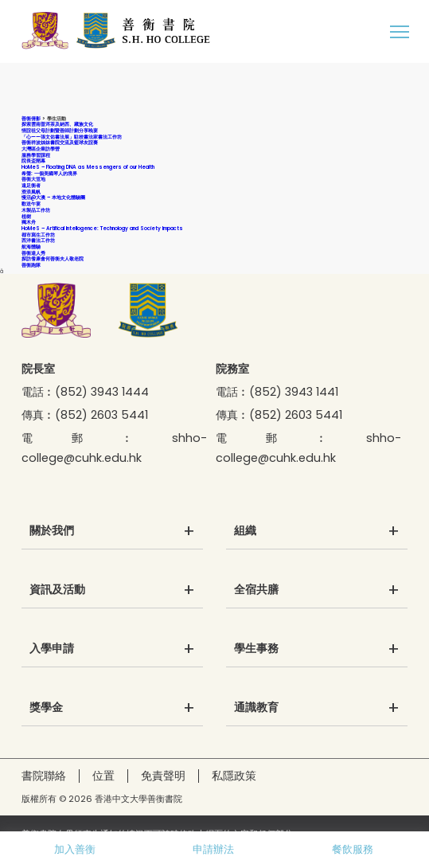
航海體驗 (31, 246)
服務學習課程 (36, 155)
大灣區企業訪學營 (41, 149)
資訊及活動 (57, 590)
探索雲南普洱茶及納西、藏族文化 (57, 124)
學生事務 (256, 649)
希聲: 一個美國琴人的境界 (49, 173)
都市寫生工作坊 (38, 235)
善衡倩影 (31, 118)
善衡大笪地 (33, 179)
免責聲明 (163, 776)
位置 (103, 776)
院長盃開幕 (33, 160)
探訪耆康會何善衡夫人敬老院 (53, 258)
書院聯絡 (44, 776)
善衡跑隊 (31, 265)
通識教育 (256, 708)
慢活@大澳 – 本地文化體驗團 (53, 197)
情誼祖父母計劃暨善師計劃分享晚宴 (60, 130)
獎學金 (46, 708)
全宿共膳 (256, 590)
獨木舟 (29, 222)
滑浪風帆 (31, 192)
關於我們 (52, 531)
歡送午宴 (31, 203)
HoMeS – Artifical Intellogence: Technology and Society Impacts (102, 228)
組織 (245, 531)
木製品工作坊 (36, 210)
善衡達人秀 (33, 253)
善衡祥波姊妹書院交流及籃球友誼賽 (60, 142)
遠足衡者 (31, 185)
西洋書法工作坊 (38, 240)
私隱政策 (234, 776)
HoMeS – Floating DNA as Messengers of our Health (88, 167)
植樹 (26, 216)
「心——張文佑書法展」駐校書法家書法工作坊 (72, 137)
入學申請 (52, 649)
